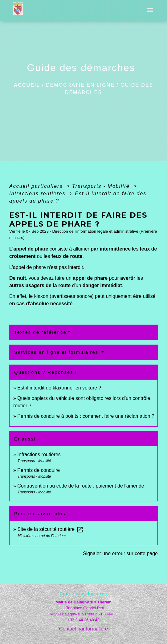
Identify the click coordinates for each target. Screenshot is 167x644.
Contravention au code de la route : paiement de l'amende (81, 486)
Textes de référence (40, 332)
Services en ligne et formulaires (57, 352)
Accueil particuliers (37, 186)
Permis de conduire (39, 470)
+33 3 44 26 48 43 (83, 620)
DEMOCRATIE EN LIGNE (80, 85)
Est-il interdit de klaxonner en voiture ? (59, 388)
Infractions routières (38, 194)
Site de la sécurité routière (50, 529)
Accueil (27, 85)
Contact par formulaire (83, 629)
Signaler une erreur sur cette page (120, 553)
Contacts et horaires (84, 594)
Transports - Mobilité (102, 186)
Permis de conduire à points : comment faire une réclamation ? (86, 416)
